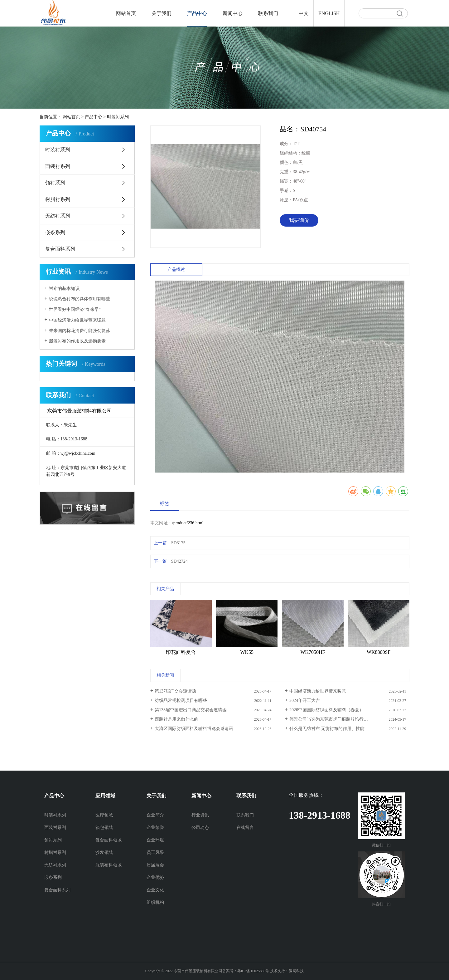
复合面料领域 (109, 840)
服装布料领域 (109, 865)
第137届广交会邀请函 (175, 691)
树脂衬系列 (58, 199)
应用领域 (105, 796)
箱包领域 (104, 828)
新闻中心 (233, 13)
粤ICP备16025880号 (253, 971)
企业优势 (155, 877)
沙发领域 (104, 853)
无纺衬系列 (58, 216)
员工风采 (155, 853)
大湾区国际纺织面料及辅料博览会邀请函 (194, 729)
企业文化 (155, 890)
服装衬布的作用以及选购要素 (77, 341)
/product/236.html (188, 523)
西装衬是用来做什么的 (176, 719)
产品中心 (197, 13)
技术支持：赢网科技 (287, 971)
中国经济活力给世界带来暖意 (77, 320)
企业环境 (155, 840)
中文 (304, 13)
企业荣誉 (155, 828)
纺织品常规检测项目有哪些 (181, 701)
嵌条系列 (55, 232)
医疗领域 (104, 815)
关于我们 (162, 13)
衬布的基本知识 (64, 289)
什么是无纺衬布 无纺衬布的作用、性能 (327, 729)
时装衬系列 (118, 117)
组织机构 (155, 902)
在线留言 (245, 828)
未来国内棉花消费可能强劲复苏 (80, 331)
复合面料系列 (60, 249)
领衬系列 (55, 183)
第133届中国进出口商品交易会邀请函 (191, 710)
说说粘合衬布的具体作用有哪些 (80, 299)
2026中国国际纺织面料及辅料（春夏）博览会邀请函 (340, 710)
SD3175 (178, 543)
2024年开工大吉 (305, 701)
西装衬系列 (58, 166)
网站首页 (126, 13)
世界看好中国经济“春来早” (75, 309)
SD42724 (179, 561)
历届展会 (155, 865)
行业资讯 (200, 815)
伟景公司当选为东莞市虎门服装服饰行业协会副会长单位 (344, 719)
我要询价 (299, 220)
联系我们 (268, 13)
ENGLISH (329, 13)
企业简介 (155, 815)
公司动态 (200, 828)
